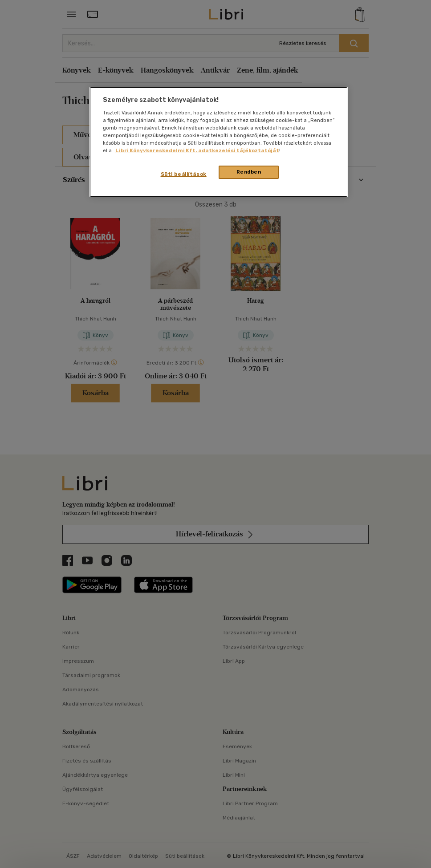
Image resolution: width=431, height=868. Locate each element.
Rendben (249, 172)
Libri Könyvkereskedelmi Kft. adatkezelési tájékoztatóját (197, 150)
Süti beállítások (184, 174)
